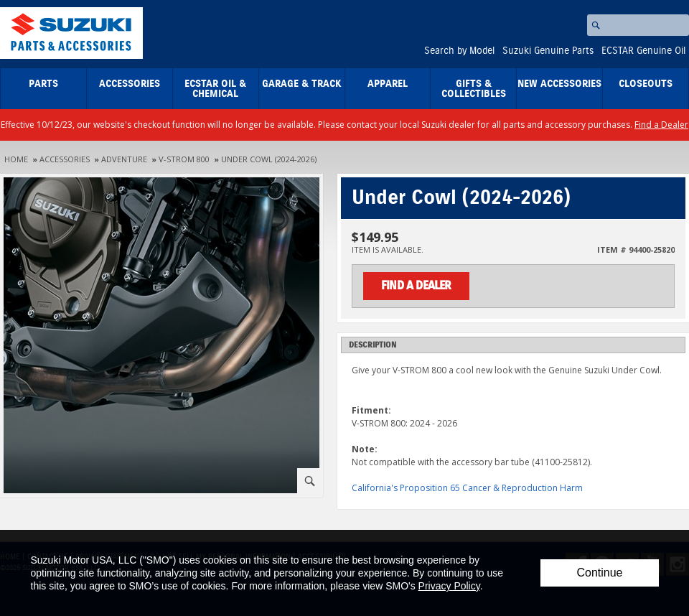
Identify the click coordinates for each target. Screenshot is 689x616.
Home (16, 159)
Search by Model (459, 51)
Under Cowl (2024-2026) (269, 159)
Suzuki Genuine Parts (548, 51)
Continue (599, 573)
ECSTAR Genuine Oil (643, 51)
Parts (43, 84)
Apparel (388, 84)
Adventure (124, 159)
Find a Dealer (661, 125)
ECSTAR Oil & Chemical (215, 89)
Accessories (130, 84)
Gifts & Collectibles (474, 89)
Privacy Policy (449, 586)
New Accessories (559, 84)
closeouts (646, 84)
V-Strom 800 (184, 159)
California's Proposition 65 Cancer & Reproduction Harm (467, 488)
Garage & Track (302, 84)
